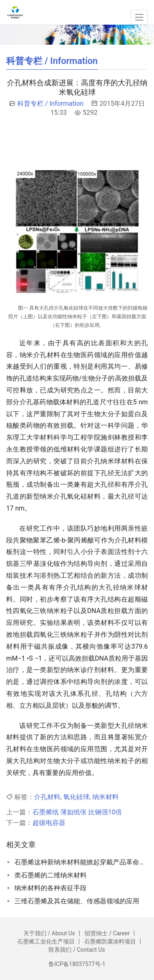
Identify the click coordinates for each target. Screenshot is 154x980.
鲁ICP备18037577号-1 (77, 964)
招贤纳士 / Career (107, 933)
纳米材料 (106, 797)
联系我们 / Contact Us (77, 950)
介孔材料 (47, 797)
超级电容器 (49, 823)
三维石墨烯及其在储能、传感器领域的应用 (77, 901)
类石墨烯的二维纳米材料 (51, 875)
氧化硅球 (76, 797)
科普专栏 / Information (51, 104)
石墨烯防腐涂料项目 (110, 941)
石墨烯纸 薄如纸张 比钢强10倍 (77, 812)
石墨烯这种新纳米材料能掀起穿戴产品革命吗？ (81, 862)
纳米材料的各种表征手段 (51, 888)
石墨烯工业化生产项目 (46, 941)
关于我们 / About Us (49, 933)
